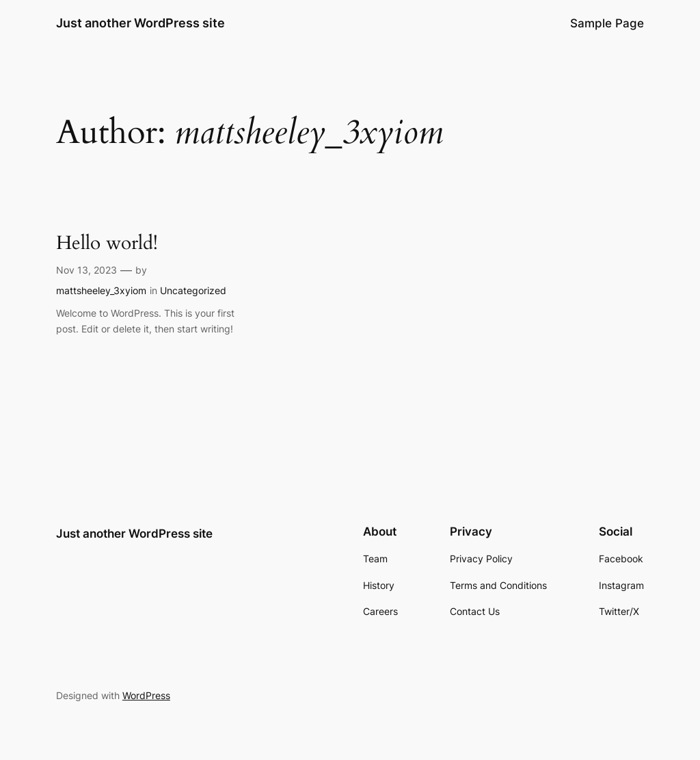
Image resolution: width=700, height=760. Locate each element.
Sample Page (607, 23)
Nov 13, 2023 (86, 270)
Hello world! (107, 243)
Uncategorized (193, 290)
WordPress (146, 695)
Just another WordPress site (140, 23)
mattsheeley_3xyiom (101, 290)
